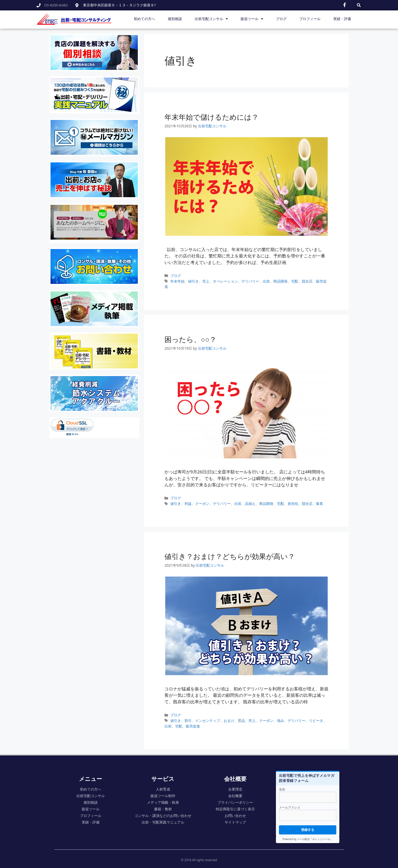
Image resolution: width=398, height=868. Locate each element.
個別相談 (175, 19)
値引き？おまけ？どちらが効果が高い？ (230, 556)
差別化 (293, 503)
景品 (241, 720)
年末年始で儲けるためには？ (212, 117)
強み (280, 720)
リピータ (316, 720)
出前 (266, 281)
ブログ (281, 19)
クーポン (202, 503)
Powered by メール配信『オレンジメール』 (308, 839)
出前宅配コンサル (211, 19)
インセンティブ (208, 720)
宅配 (295, 281)
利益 (188, 503)
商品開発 (280, 281)
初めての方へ (144, 19)
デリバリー (250, 281)
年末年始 (177, 281)
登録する (308, 830)
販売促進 (193, 726)
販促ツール (252, 19)
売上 (206, 281)
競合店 (307, 281)
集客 (320, 503)
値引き (193, 281)
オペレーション (225, 281)
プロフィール (310, 19)
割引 (188, 720)
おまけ (229, 720)
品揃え (250, 503)
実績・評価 (342, 19)
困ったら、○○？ (190, 339)
